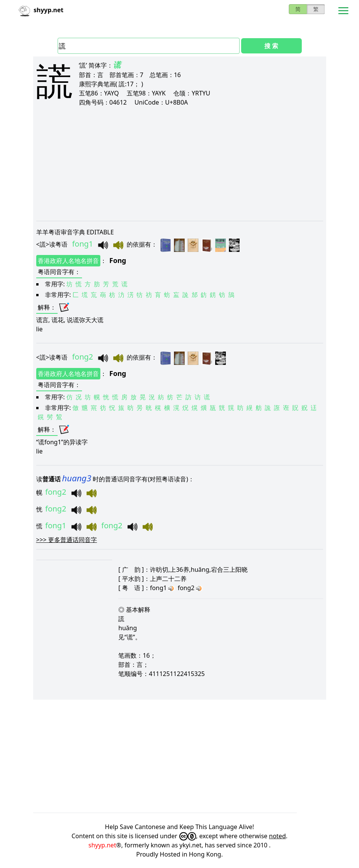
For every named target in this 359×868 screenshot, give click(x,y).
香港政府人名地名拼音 (68, 261)
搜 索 (271, 46)
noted (277, 836)
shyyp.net (102, 845)
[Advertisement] (180, 163)
